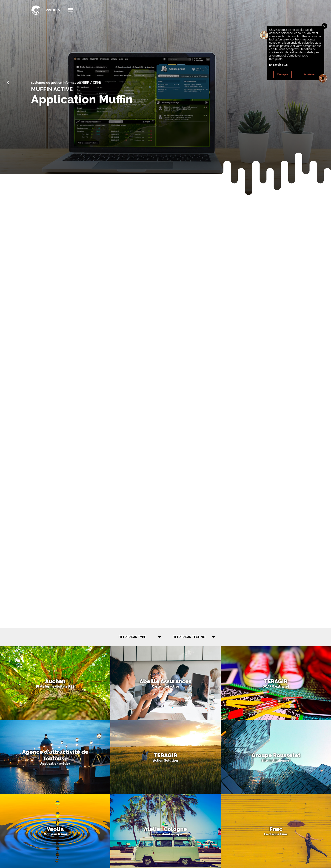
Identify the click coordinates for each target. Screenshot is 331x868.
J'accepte (282, 74)
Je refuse (309, 74)
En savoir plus (278, 65)
